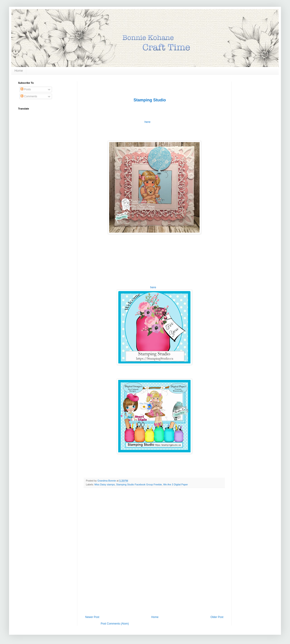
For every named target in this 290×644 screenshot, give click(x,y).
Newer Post (92, 617)
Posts (26, 89)
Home (19, 71)
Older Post (217, 617)
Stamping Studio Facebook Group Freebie (139, 484)
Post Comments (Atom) (115, 624)
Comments (29, 96)
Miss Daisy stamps (105, 484)
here (148, 122)
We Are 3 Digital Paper (176, 484)
